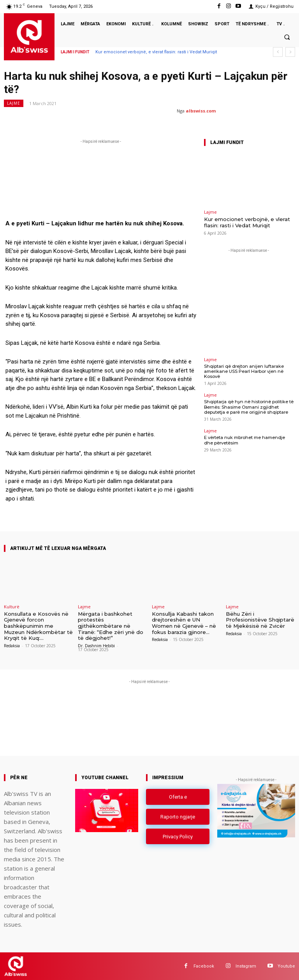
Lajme (14, 103)
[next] (290, 52)
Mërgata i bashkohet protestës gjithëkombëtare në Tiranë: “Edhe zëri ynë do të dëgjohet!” (111, 626)
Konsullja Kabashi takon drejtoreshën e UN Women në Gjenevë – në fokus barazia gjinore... (184, 623)
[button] (287, 37)
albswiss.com (201, 111)
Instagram (246, 966)
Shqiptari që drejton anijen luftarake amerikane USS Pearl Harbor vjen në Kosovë (243, 371)
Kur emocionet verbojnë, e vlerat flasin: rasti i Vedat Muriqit (156, 52)
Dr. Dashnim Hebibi (96, 646)
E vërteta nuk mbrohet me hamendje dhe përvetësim (249, 440)
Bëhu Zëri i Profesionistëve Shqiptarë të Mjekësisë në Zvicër (260, 620)
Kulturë (12, 607)
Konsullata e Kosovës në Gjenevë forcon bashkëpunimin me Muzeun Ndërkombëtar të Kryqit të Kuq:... (38, 626)
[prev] (278, 52)
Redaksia (12, 646)
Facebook (204, 966)
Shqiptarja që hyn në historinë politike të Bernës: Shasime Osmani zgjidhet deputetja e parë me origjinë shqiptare (248, 407)
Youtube (286, 966)
